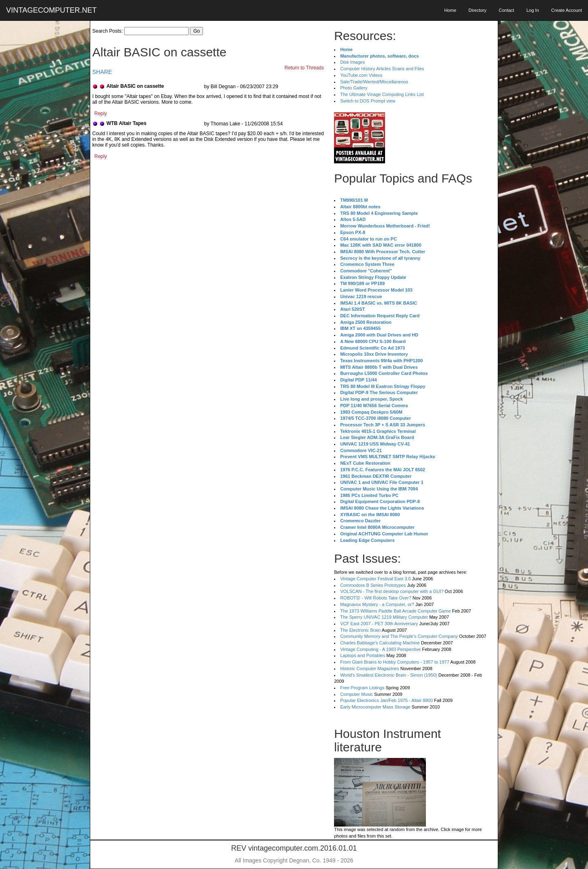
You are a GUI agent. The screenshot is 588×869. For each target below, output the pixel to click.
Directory (477, 10)
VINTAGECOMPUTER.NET (51, 10)
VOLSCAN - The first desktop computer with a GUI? (392, 591)
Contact (506, 10)
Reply (101, 114)
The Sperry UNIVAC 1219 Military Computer (384, 617)
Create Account (567, 10)
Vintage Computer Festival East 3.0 (375, 579)
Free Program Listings (362, 688)
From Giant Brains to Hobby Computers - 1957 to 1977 (395, 662)
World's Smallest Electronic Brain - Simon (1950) (389, 675)
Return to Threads (304, 68)
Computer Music (356, 694)
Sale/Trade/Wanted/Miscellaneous (374, 82)
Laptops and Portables (363, 655)
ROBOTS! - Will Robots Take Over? (376, 598)
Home (450, 10)
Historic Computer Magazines (370, 668)
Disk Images (353, 62)
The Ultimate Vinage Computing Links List (382, 94)
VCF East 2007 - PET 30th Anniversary (379, 624)
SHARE (102, 72)
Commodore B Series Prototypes (373, 585)
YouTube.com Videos (361, 75)
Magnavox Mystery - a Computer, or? (377, 604)
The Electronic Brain (360, 630)
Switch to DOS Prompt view (368, 101)
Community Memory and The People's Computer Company (399, 636)
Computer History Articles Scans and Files (382, 69)
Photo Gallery (354, 88)
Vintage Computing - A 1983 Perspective (380, 649)
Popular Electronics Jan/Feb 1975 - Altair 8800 (386, 700)
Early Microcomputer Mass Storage (375, 707)
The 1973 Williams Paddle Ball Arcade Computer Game (395, 611)
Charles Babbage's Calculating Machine (380, 643)
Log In (533, 10)
